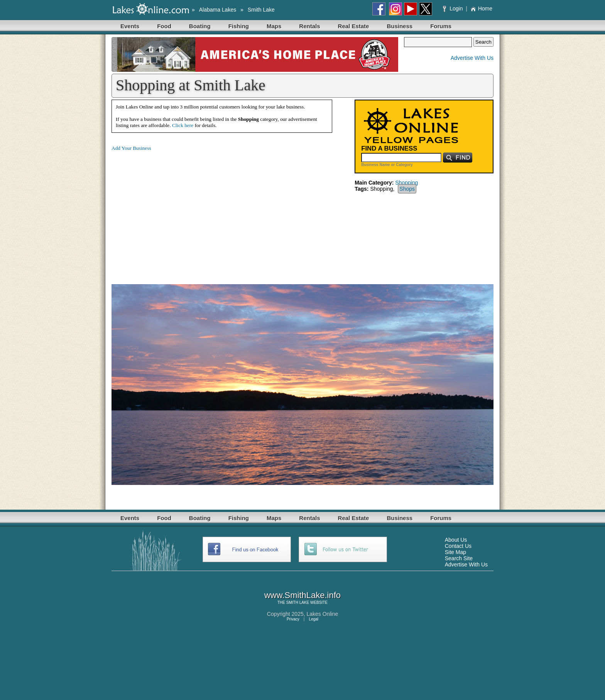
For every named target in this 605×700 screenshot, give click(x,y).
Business (400, 26)
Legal (314, 619)
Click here (183, 125)
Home (481, 8)
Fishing (239, 26)
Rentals (309, 26)
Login (454, 8)
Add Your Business (131, 148)
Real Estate (354, 26)
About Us (456, 540)
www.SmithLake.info (302, 595)
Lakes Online (323, 614)
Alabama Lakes (218, 10)
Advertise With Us (472, 58)
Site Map (455, 552)
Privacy (293, 619)
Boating (200, 26)
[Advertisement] (176, 212)
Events (130, 26)
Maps (274, 26)
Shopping (406, 183)
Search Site (459, 558)
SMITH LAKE (298, 603)
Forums (441, 26)
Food (164, 26)
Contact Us (458, 546)
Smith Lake (261, 10)
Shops (407, 189)
